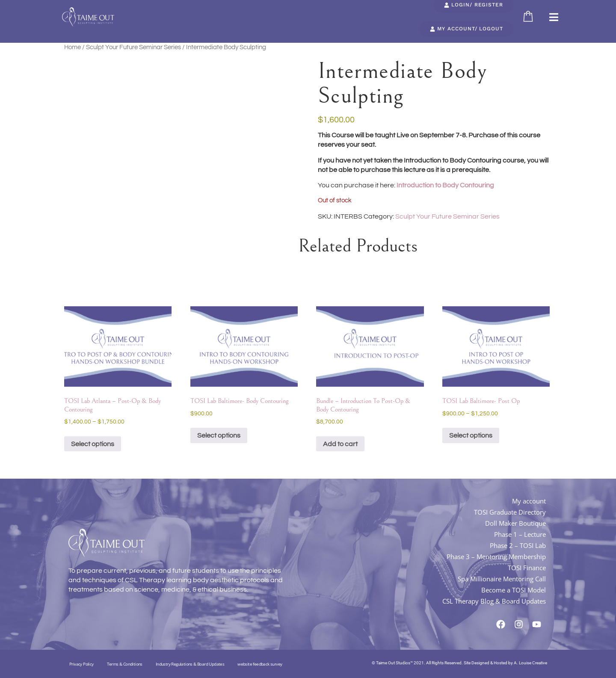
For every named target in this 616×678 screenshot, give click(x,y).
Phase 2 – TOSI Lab (518, 545)
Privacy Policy (81, 664)
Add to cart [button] (340, 444)
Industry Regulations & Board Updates (190, 664)
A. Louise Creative (530, 663)
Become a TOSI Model (514, 590)
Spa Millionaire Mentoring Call (502, 579)
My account (529, 501)
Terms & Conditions (125, 664)
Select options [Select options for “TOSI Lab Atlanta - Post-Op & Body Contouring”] (93, 444)
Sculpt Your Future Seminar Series (133, 47)
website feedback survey (260, 664)
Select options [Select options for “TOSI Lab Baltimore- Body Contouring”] (219, 435)
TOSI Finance (527, 568)
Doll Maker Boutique (515, 523)
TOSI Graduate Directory (510, 512)
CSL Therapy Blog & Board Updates (494, 601)
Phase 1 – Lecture (520, 534)
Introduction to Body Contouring (445, 185)
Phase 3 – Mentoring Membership (496, 557)
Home (73, 47)
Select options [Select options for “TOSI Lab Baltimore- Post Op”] (471, 435)
